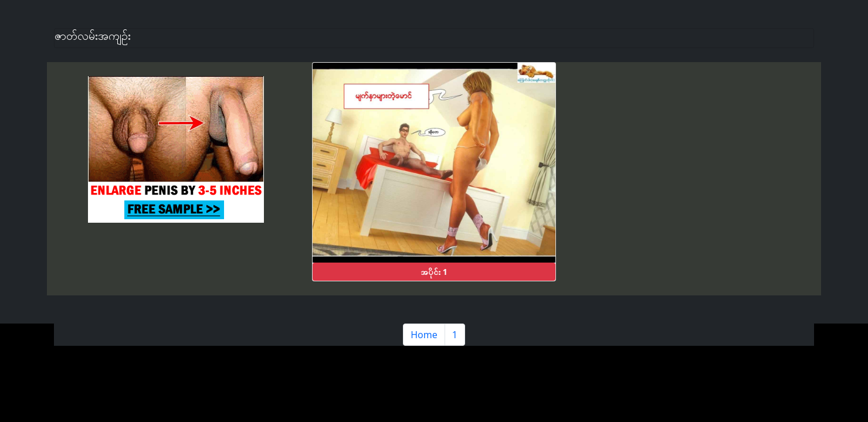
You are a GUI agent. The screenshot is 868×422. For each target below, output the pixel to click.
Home (424, 335)
